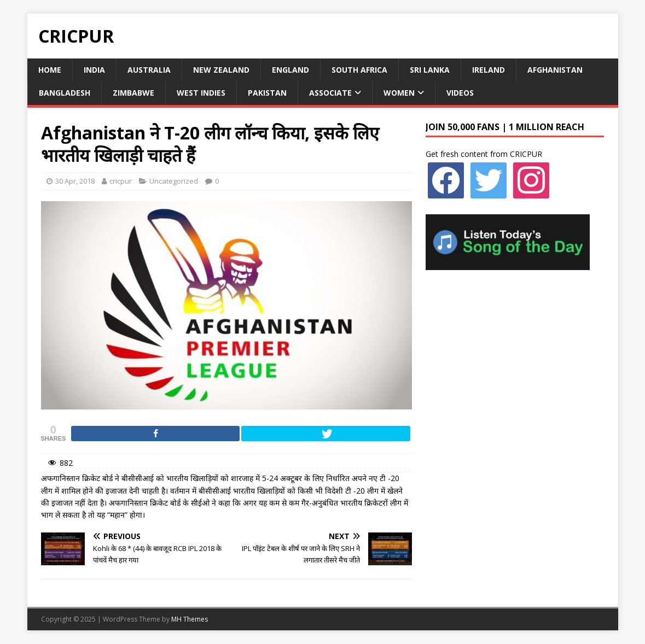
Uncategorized (174, 181)
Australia (149, 70)
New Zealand (221, 70)
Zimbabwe (133, 93)
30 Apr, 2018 (75, 181)
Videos (460, 93)
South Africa (359, 70)
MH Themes (190, 619)
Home (50, 70)
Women (399, 93)
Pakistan (267, 93)
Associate (330, 93)
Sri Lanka (430, 70)
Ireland (489, 70)
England (290, 70)
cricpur (121, 181)
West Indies (201, 93)
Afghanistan (555, 70)
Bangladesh (65, 93)
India (94, 70)
